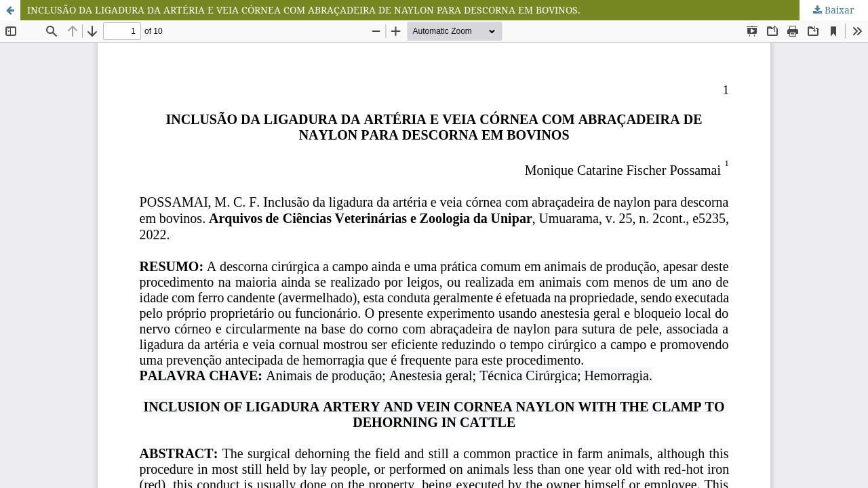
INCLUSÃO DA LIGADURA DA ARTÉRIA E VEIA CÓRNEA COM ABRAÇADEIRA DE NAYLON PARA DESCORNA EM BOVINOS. (304, 10)
